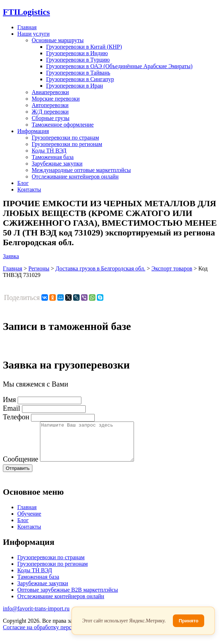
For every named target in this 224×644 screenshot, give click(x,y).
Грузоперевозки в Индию (77, 53)
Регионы (39, 268)
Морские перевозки (56, 99)
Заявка (11, 256)
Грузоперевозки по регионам (67, 144)
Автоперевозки (50, 105)
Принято (189, 621)
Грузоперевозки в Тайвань (78, 73)
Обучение (29, 521)
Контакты (29, 189)
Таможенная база (53, 157)
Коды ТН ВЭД (49, 151)
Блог (23, 183)
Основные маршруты (58, 40)
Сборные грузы (51, 118)
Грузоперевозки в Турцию (78, 60)
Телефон (16, 417)
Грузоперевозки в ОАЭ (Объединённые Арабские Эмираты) (119, 66)
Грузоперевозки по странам (65, 138)
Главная (27, 27)
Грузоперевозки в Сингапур (80, 79)
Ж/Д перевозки (50, 112)
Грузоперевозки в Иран (75, 86)
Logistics (26, 12)
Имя (9, 400)
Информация (33, 131)
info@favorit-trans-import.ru (36, 616)
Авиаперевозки (50, 92)
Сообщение (21, 467)
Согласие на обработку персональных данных (59, 635)
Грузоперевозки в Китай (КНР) (84, 47)
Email (12, 408)
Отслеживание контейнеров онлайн (75, 177)
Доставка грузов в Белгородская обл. (100, 268)
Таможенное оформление (63, 125)
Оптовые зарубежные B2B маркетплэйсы (68, 597)
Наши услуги (33, 34)
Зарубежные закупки (57, 164)
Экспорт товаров (172, 268)
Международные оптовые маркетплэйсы (81, 170)
